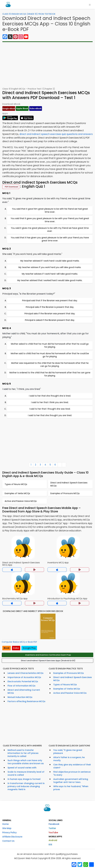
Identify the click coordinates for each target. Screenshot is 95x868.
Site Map (7, 828)
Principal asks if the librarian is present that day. (50, 307)
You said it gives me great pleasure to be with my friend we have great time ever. (50, 230)
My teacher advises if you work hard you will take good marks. (50, 267)
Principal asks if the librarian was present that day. (50, 314)
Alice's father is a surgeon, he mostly (69, 759)
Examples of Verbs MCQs (67, 689)
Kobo (16, 648)
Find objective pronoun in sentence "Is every (72, 773)
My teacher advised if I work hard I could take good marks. (50, 261)
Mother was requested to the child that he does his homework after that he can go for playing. (50, 365)
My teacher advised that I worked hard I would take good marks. (50, 280)
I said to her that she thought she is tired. (50, 396)
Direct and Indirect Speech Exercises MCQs (73, 679)
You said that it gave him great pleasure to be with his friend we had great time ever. (50, 210)
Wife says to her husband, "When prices (71, 788)
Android (53, 840)
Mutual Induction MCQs (20, 697)
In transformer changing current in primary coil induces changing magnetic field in (26, 786)
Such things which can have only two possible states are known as (26, 762)
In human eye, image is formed (24, 779)
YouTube (53, 832)
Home (5, 824)
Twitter (52, 828)
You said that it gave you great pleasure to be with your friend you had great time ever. (50, 220)
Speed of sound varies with (22, 768)
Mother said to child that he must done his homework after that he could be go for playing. (50, 355)
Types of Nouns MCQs (65, 685)
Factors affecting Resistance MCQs (26, 701)
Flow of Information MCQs (21, 686)
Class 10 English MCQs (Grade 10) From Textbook (29, 14)
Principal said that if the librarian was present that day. (50, 301)
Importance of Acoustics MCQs (24, 677)
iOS (50, 845)
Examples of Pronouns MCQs (69, 673)
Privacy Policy (9, 832)
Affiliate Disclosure (12, 837)
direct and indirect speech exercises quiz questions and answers (56, 134)
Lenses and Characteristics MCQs (25, 673)
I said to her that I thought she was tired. (50, 409)
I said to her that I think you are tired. (50, 402)
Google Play (29, 648)
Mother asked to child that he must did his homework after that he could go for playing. (50, 345)
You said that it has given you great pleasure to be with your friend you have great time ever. (50, 239)
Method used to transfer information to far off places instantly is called (23, 753)
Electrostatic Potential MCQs (23, 681)
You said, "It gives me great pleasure (68, 752)
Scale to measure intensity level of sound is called (26, 773)
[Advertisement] (47, 65)
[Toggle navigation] (90, 4)
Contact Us (8, 841)
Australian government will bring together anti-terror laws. (71, 781)
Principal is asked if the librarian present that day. (50, 320)
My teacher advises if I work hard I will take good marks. (50, 274)
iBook (7, 648)
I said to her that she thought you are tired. (50, 415)
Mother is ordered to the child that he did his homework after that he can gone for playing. (50, 374)
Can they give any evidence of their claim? (72, 766)
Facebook (54, 824)
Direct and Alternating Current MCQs (24, 691)
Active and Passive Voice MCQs (70, 693)
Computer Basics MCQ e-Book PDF (19, 642)
